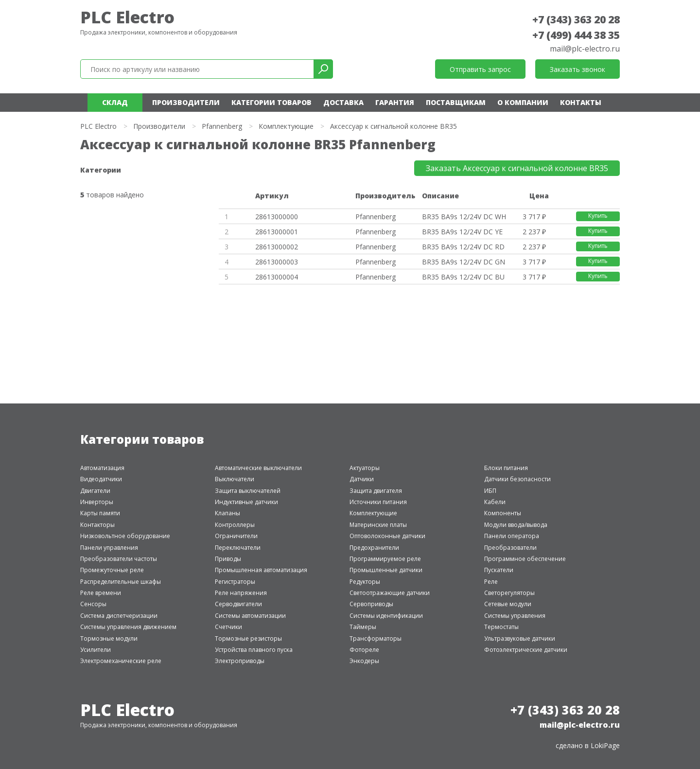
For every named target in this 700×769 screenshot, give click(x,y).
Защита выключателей (248, 491)
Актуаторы (365, 468)
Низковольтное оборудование (125, 536)
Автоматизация (102, 468)
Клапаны (227, 513)
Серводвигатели (238, 604)
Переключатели (238, 548)
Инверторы (97, 502)
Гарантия (395, 102)
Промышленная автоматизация (261, 570)
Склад (115, 102)
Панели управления (109, 548)
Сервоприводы (371, 604)
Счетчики (228, 627)
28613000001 (277, 232)
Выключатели (235, 479)
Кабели (495, 502)
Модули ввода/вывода (516, 525)
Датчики (362, 479)
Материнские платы (378, 525)
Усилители (96, 650)
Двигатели (95, 491)
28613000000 (277, 217)
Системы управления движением (128, 627)
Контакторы (97, 525)
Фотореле (364, 650)
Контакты (581, 102)
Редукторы (365, 582)
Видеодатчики (101, 479)
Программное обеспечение (525, 559)
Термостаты (501, 627)
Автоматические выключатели (258, 468)
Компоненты (503, 513)
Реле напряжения (241, 593)
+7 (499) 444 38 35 (576, 35)
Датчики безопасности (517, 479)
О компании (523, 102)
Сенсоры (93, 604)
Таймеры (363, 627)
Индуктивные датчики (246, 502)
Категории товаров (271, 102)
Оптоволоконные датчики (387, 536)
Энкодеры (364, 661)
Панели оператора (512, 536)
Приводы (228, 559)
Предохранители (374, 548)
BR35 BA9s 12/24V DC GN (464, 262)
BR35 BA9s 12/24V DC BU (463, 277)
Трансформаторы (376, 638)
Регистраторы (235, 582)
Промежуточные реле (112, 570)
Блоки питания (506, 468)
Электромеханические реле (121, 661)
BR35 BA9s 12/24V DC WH (464, 217)
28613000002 (277, 247)
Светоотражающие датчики (390, 593)
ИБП (490, 491)
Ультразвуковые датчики (520, 638)
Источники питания (378, 502)
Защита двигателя (376, 491)
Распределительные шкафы (121, 582)
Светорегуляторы (509, 593)
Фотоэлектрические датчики (526, 650)
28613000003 (277, 262)
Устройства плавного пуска (254, 650)
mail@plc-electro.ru (585, 49)
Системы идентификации (386, 616)
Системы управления (515, 616)
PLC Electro (127, 17)
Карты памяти (100, 513)
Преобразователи (510, 548)
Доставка (343, 102)
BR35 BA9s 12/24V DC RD (463, 247)
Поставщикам (456, 102)
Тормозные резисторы (248, 638)
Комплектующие (286, 126)
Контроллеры (235, 525)
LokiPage (605, 745)
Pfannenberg (222, 126)
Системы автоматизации (250, 616)
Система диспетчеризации (119, 616)
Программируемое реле (385, 559)
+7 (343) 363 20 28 (576, 19)
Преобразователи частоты (119, 559)
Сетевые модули (508, 604)
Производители (186, 102)
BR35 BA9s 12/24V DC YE (462, 232)
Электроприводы (240, 661)
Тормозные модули (109, 638)
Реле (491, 582)
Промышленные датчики (386, 570)
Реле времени (101, 593)
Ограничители (236, 536)
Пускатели (499, 570)
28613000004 (277, 277)
